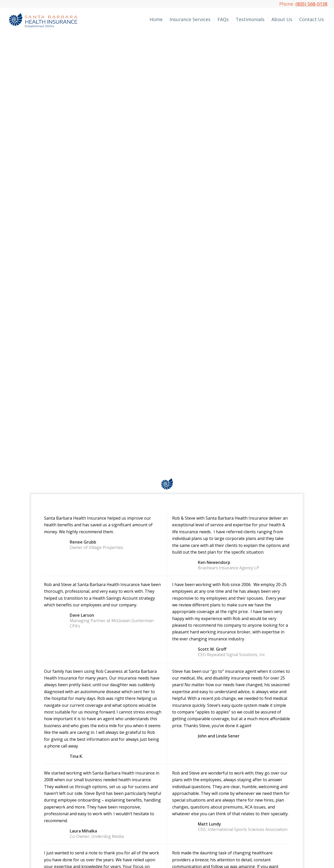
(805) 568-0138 (311, 4)
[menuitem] (156, 19)
